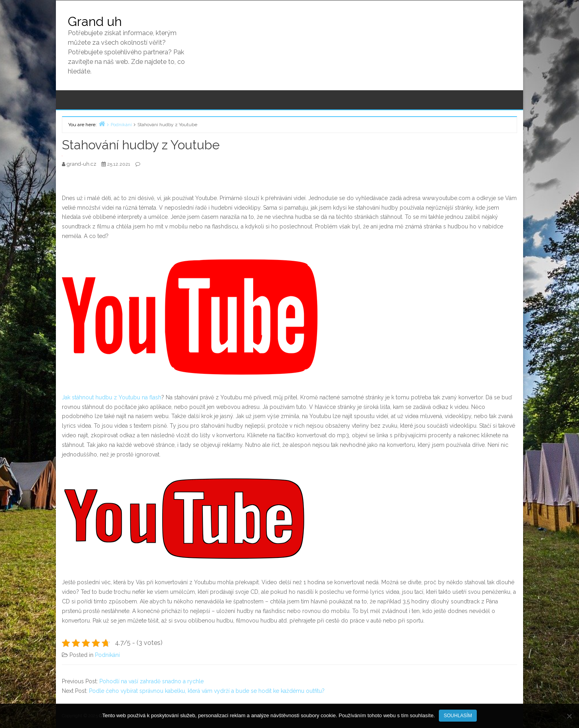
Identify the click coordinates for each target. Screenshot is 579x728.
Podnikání (107, 655)
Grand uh (95, 21)
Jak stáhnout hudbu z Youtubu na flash (112, 397)
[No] (569, 716)
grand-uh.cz (82, 164)
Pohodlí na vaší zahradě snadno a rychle (152, 681)
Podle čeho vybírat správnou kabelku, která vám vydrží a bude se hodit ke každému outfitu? (207, 691)
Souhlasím (458, 716)
